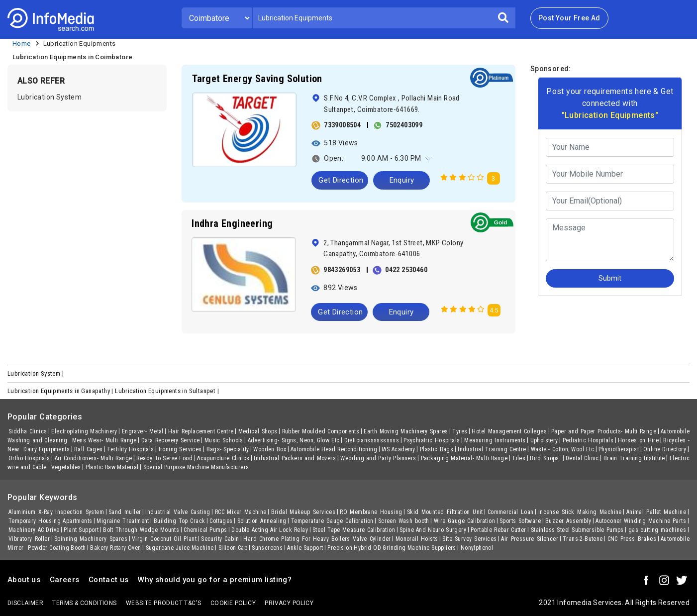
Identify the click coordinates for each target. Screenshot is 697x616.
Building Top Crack (179, 521)
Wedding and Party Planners (378, 458)
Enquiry (402, 180)
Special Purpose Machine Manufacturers (196, 467)
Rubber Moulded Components (321, 431)
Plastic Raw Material (112, 467)
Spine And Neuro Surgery (433, 530)
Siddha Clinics (28, 431)
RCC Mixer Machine (241, 512)
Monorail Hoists (417, 539)
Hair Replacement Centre (201, 431)
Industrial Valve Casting (178, 512)
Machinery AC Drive (34, 530)
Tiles (519, 458)
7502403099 (404, 125)
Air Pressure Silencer (529, 539)
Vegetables (66, 467)
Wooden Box (270, 449)
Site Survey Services (469, 539)
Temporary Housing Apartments (50, 521)
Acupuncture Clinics (223, 458)
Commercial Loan (511, 512)
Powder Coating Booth (57, 548)
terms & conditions (84, 603)
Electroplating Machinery (84, 431)
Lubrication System (50, 97)
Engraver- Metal (143, 431)
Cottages (221, 521)
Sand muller (125, 512)
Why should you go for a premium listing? (215, 580)
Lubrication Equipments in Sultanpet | (168, 391)
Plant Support (81, 530)
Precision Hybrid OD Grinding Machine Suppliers (392, 548)
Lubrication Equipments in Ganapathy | (61, 391)
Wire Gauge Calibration (464, 521)
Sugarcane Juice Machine (180, 548)
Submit (610, 278)
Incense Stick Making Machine (580, 512)
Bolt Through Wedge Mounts (141, 530)
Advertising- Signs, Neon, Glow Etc (294, 440)
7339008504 (342, 125)
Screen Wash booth (404, 521)
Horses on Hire (638, 440)
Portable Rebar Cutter (498, 530)
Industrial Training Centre (492, 449)
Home (22, 44)
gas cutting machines (657, 530)
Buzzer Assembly (568, 521)
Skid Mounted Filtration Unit (445, 512)
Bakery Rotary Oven (115, 548)
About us (24, 580)
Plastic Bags (437, 449)
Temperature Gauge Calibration (332, 521)
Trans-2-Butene (583, 539)
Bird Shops (546, 458)
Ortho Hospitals (29, 458)
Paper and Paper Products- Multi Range (604, 431)
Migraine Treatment (123, 521)
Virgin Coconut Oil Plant (164, 539)
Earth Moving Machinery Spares (406, 431)
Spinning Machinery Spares (91, 539)
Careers (65, 580)
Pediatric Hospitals (588, 440)
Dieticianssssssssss (372, 440)
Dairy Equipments (47, 449)
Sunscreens (267, 548)
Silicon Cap (233, 548)
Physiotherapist (619, 449)
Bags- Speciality (228, 449)
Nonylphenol (477, 548)
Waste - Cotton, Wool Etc (563, 449)
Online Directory (665, 449)
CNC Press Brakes (632, 539)
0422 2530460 (406, 270)
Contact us (109, 580)
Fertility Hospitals (131, 449)
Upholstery (544, 440)
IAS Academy (398, 449)
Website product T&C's (163, 603)
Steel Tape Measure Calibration (354, 530)
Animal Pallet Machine (656, 512)
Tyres (460, 431)
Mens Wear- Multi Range (104, 440)
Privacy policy (289, 603)
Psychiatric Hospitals (432, 440)
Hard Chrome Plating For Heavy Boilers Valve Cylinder (317, 539)
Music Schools (224, 440)
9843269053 (342, 270)
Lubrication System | (36, 373)
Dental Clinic (582, 458)
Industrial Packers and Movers (295, 458)
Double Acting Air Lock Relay (270, 530)
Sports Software (520, 521)
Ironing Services (180, 449)
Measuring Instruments (495, 440)
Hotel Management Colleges (509, 431)
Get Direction (341, 180)
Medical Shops (258, 431)
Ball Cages (89, 449)
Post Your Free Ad (569, 18)
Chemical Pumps (205, 530)
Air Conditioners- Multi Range (94, 458)
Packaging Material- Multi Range (464, 458)
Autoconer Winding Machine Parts (641, 521)
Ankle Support (305, 548)
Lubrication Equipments (80, 44)
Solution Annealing (262, 521)
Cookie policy (233, 603)
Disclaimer (25, 603)
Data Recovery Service (171, 440)
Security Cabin (220, 539)
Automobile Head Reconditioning (334, 449)
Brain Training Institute (634, 458)
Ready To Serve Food (164, 458)
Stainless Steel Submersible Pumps (577, 530)
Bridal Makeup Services (303, 512)
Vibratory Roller (29, 539)
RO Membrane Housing (371, 512)
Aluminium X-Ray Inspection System (56, 512)
